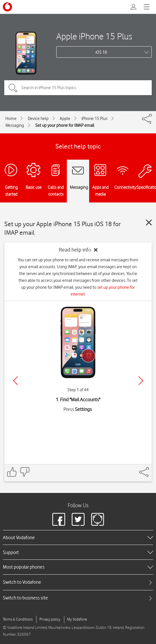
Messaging (15, 125)
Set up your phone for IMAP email (65, 125)
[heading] (78, 537)
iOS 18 (101, 52)
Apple (65, 119)
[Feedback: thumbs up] (12, 472)
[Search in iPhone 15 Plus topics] (78, 88)
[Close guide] (149, 222)
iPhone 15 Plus (94, 119)
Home (11, 119)
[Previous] (15, 381)
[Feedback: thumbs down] (25, 472)
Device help (38, 119)
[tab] (78, 582)
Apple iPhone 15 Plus (94, 36)
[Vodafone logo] (7, 7)
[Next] (141, 381)
